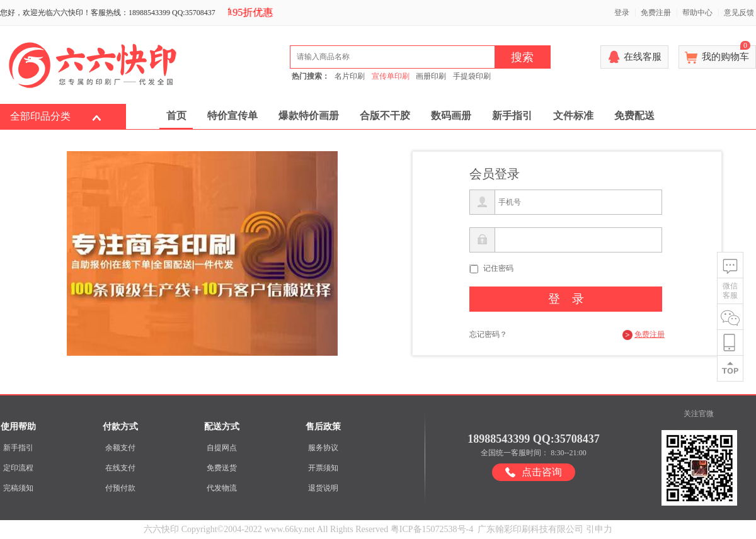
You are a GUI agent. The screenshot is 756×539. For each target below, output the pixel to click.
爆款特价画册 (309, 116)
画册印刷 (431, 76)
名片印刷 (350, 76)
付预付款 (120, 488)
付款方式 (120, 427)
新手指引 (512, 116)
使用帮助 (18, 427)
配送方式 (222, 427)
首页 (176, 116)
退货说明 (323, 488)
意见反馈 (739, 13)
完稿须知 (18, 488)
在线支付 (120, 468)
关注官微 (699, 414)
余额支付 (120, 448)
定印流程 (18, 468)
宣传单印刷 (391, 76)
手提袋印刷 (472, 76)
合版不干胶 (385, 116)
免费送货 (222, 468)
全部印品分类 (40, 116)
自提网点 (222, 448)
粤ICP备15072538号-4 (432, 529)
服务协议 (323, 448)
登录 (622, 13)
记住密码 (498, 268)
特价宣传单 (232, 116)
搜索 (522, 57)
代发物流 (222, 488)
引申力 (599, 529)
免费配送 (634, 116)
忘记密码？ (488, 334)
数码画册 (451, 116)
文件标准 (573, 116)
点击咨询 (542, 472)
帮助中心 (697, 13)
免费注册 (656, 13)
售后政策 (323, 427)
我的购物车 (726, 54)
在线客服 (643, 57)
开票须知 (323, 468)
